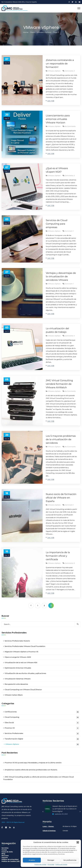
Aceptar (32, 860)
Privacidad (51, 864)
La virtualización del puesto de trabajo (57, 330)
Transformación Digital (42, 739)
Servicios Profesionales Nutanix (17, 641)
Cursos (4, 850)
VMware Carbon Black (14, 695)
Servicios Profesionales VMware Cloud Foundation (25, 646)
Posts (33, 32)
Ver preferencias (70, 860)
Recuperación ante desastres (16, 684)
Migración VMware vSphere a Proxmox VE (22, 652)
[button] (78, 842)
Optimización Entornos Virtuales (18, 668)
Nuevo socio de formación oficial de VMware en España (61, 498)
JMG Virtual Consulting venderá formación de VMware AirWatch (59, 384)
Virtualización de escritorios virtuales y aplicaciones (25, 673)
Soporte (5, 857)
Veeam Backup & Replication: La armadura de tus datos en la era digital (65, 809)
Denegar (51, 860)
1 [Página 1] (38, 606)
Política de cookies (40, 864)
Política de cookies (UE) (11, 861)
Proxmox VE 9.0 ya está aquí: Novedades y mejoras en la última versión (33, 763)
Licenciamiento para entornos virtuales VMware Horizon (58, 119)
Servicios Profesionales (42, 734)
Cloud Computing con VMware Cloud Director (23, 690)
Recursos (5, 856)
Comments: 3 (70, 71)
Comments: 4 (70, 336)
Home (26, 32)
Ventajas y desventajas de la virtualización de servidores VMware (61, 276)
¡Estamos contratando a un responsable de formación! (60, 64)
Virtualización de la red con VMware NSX (21, 662)
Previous (43, 812)
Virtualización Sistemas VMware (18, 679)
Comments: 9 (70, 563)
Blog (3, 854)
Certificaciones (42, 712)
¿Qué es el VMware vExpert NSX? (57, 170)
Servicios (5, 848)
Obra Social (42, 723)
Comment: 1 (69, 231)
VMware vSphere (44, 32)
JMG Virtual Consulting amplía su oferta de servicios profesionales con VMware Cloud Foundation (38, 778)
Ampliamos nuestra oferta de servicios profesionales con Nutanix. (31, 770)
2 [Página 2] (44, 606)
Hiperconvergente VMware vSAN (18, 657)
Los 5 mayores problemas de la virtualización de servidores (61, 439)
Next (80, 812)
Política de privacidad (10, 859)
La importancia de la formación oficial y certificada (58, 556)
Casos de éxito (7, 852)
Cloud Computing (42, 717)
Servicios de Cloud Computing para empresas (57, 224)
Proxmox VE (42, 728)
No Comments (70, 126)
